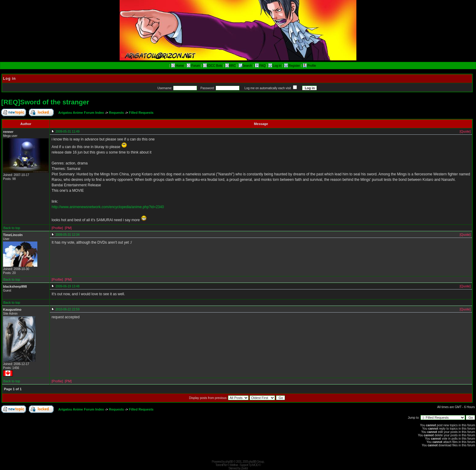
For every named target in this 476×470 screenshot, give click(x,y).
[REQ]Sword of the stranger (45, 102)
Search (245, 66)
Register (292, 66)
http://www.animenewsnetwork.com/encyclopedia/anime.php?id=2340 (108, 207)
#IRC (231, 66)
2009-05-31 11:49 (68, 132)
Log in (275, 66)
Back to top (12, 228)
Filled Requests (141, 113)
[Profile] (57, 228)
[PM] (68, 228)
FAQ (261, 66)
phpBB (229, 462)
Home (177, 66)
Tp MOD (253, 465)
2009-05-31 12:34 (68, 235)
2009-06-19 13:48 (68, 286)
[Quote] (465, 131)
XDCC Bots (213, 66)
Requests (117, 113)
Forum (193, 66)
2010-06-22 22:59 (68, 309)
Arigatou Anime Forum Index (81, 113)
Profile (309, 66)
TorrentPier (221, 465)
